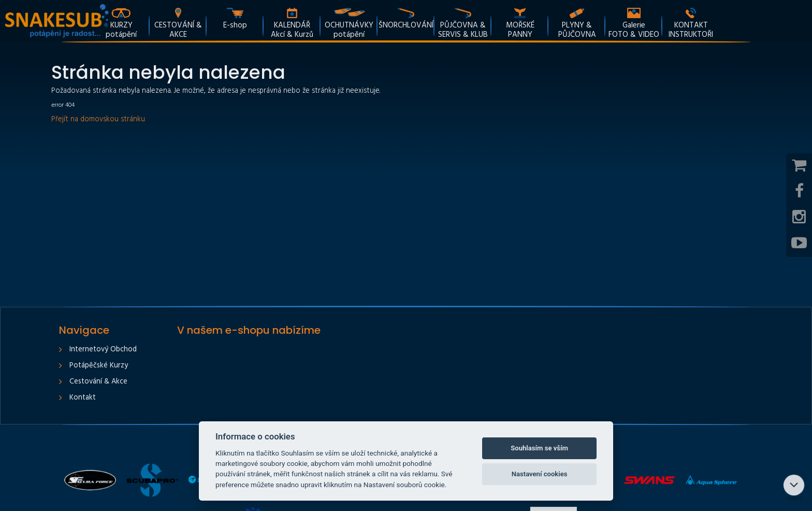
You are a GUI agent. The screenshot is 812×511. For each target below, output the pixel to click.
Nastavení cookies (540, 474)
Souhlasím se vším (539, 448)
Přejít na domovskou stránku (98, 119)
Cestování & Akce (98, 382)
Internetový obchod (103, 350)
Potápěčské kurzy (99, 366)
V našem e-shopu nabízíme (249, 330)
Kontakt (83, 398)
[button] (463, 21)
